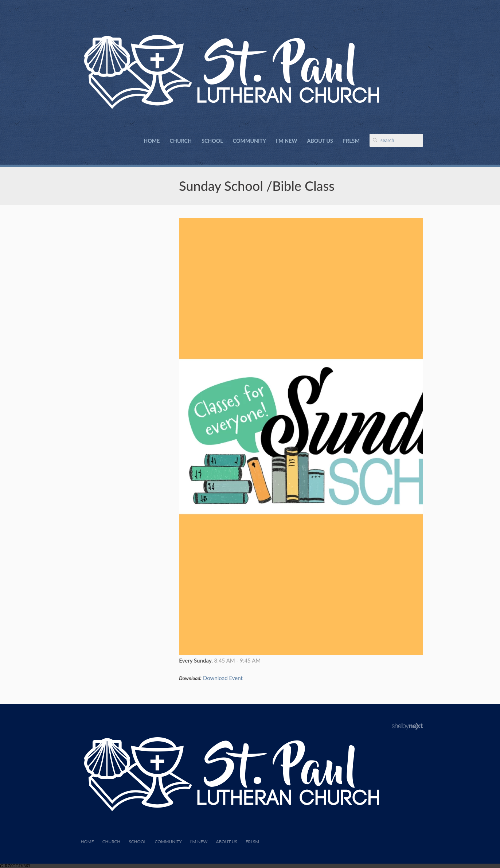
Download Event (223, 678)
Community (249, 141)
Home (152, 141)
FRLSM (351, 141)
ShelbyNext (407, 726)
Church (181, 141)
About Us (320, 141)
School (212, 141)
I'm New (286, 141)
